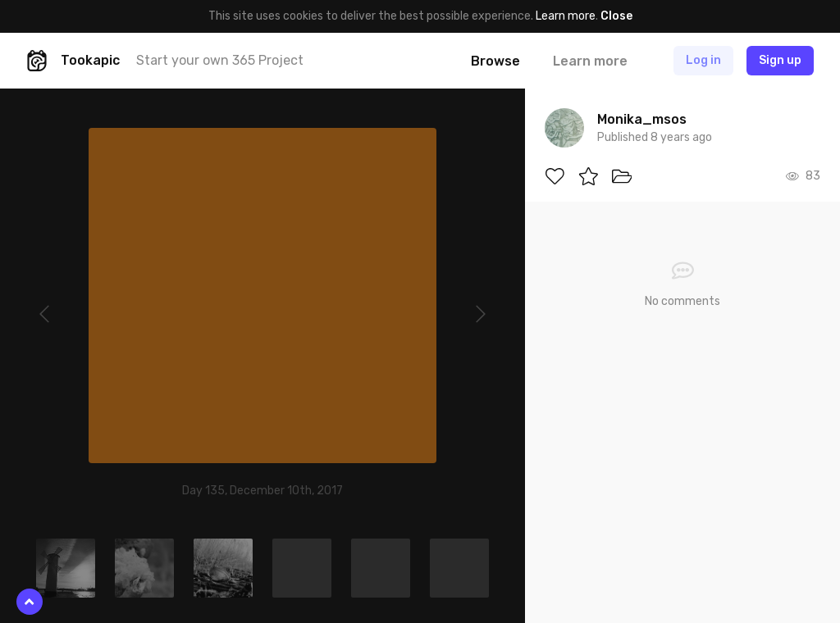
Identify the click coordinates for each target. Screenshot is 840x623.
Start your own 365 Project (220, 60)
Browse (495, 61)
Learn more (566, 16)
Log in (703, 60)
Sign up (780, 60)
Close (616, 16)
